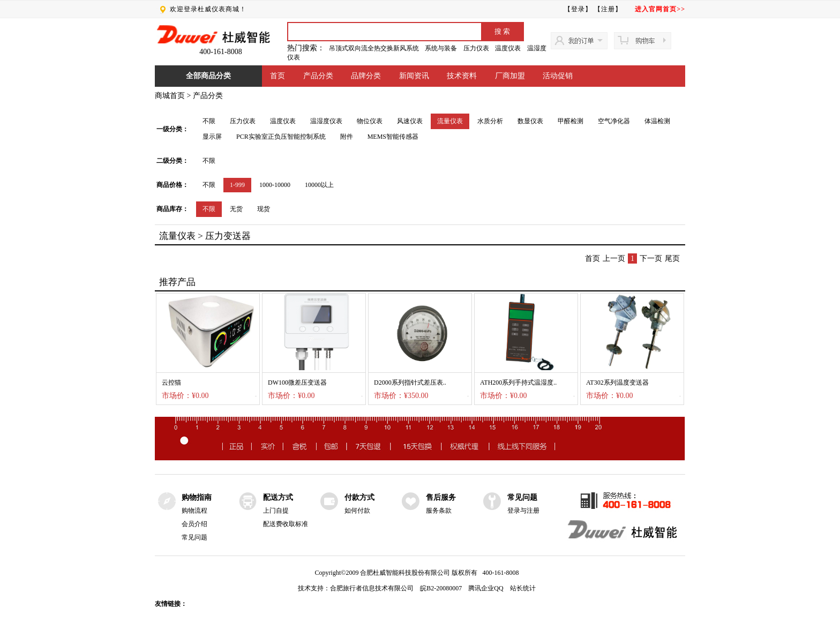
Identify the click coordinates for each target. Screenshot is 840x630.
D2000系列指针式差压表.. (410, 382)
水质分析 (490, 121)
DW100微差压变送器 (297, 382)
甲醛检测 (571, 121)
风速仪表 (410, 121)
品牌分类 (366, 76)
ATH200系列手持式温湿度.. (518, 382)
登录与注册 (523, 511)
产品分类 (318, 76)
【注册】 (608, 9)
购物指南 (197, 497)
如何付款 (357, 511)
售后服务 (441, 497)
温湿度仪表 (326, 121)
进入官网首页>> (660, 9)
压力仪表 (476, 48)
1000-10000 (275, 185)
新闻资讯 (414, 76)
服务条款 (439, 511)
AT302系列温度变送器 (617, 382)
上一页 (614, 258)
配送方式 (278, 497)
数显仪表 (530, 121)
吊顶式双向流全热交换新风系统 (374, 48)
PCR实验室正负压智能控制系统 (281, 137)
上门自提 (276, 511)
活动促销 (558, 76)
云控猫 (171, 382)
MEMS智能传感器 (393, 137)
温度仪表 (508, 48)
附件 (347, 137)
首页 (277, 76)
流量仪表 (450, 121)
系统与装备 (441, 48)
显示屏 (212, 137)
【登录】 (578, 9)
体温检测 (657, 121)
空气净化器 (614, 121)
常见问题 (194, 537)
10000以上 (319, 185)
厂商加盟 (510, 76)
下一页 (651, 258)
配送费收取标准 (286, 524)
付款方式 (359, 497)
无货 (236, 209)
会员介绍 (194, 524)
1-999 (237, 185)
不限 (209, 121)
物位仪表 (370, 121)
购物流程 (194, 511)
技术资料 (462, 76)
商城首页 (170, 96)
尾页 (672, 258)
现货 (264, 209)
